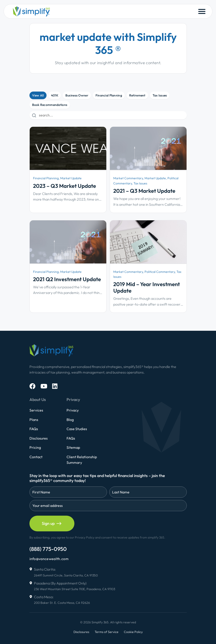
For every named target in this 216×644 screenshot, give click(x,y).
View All (38, 95)
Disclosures (39, 438)
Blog (70, 420)
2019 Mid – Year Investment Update (147, 287)
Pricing (35, 447)
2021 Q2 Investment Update (67, 279)
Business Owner (77, 95)
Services (36, 410)
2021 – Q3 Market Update (144, 191)
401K (55, 95)
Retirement (137, 95)
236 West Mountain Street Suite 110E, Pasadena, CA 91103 (75, 589)
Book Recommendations (50, 105)
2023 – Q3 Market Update (65, 186)
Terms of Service (107, 632)
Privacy (73, 410)
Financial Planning (109, 95)
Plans (34, 420)
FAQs (34, 429)
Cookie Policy (133, 632)
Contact (36, 457)
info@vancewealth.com (49, 559)
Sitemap (73, 447)
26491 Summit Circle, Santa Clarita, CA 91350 (66, 575)
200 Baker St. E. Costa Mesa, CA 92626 (62, 603)
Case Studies (77, 429)
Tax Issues (160, 95)
